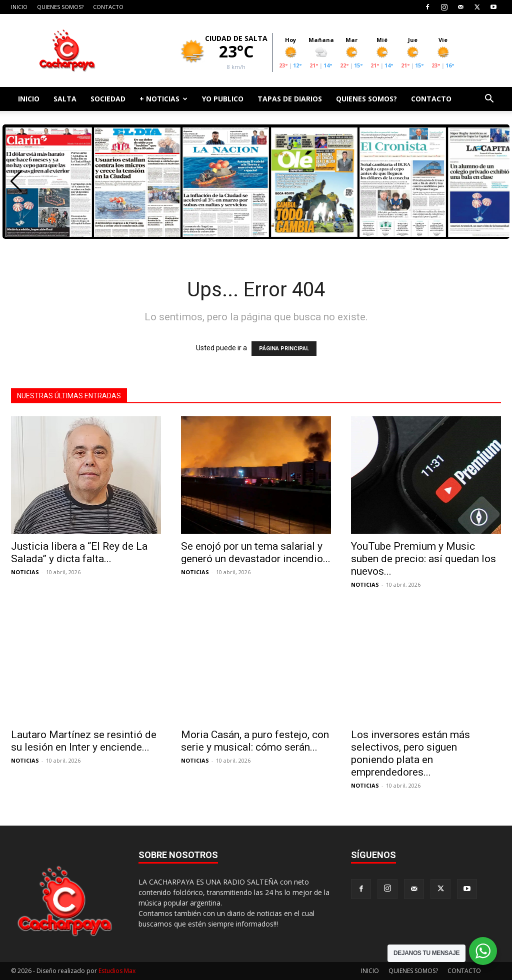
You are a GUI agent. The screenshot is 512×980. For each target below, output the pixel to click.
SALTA (65, 99)
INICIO (19, 7)
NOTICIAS (25, 572)
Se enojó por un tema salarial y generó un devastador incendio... (256, 552)
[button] (489, 100)
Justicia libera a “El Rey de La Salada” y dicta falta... (79, 552)
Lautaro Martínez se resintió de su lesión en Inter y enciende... (84, 741)
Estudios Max (117, 971)
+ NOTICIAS (163, 99)
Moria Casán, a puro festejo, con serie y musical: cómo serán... (255, 741)
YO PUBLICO (223, 99)
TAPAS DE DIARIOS (290, 99)
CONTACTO (108, 7)
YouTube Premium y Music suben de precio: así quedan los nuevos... (423, 559)
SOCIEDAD (108, 99)
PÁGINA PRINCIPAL (284, 349)
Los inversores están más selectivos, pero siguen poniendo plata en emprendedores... (410, 753)
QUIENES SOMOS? (60, 7)
